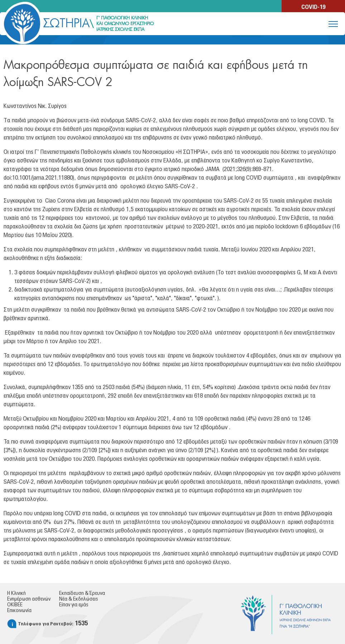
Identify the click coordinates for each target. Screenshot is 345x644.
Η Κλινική (16, 593)
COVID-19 (313, 7)
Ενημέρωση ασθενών (29, 599)
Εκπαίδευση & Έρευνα (82, 593)
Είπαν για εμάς (74, 605)
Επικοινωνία (19, 611)
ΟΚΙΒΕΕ (15, 605)
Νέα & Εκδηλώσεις (78, 599)
